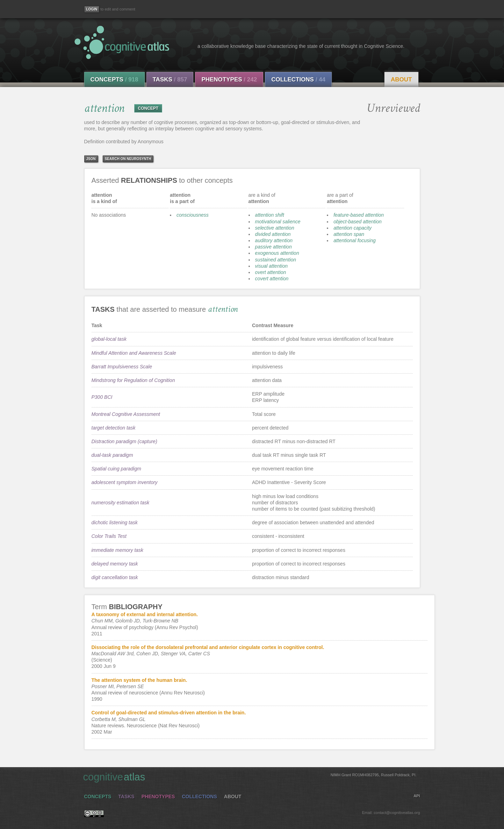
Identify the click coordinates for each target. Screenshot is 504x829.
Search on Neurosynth (128, 159)
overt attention (271, 272)
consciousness (193, 215)
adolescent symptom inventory (125, 482)
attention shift (270, 215)
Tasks (170, 80)
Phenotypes (229, 80)
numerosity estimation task (121, 503)
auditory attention (274, 240)
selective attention (275, 228)
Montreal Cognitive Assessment (126, 414)
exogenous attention (277, 253)
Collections (298, 80)
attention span (349, 234)
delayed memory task (115, 564)
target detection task (114, 428)
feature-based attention (359, 215)
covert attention (272, 279)
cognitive (250, 777)
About (401, 80)
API (417, 796)
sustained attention (276, 260)
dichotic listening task (115, 522)
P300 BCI (102, 397)
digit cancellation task (115, 577)
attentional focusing (355, 240)
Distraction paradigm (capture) (124, 441)
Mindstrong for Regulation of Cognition (133, 380)
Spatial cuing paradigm (116, 469)
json (91, 159)
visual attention (271, 266)
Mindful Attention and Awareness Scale (134, 353)
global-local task (109, 339)
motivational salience (278, 222)
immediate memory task (118, 550)
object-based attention (358, 222)
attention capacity (352, 228)
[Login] (92, 9)
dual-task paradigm (112, 455)
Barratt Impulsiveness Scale (122, 367)
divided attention (273, 234)
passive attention (273, 247)
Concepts (114, 80)
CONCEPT (148, 108)
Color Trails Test (109, 536)
